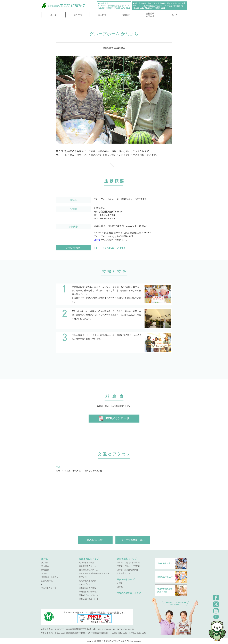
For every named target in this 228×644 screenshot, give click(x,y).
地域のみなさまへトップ (129, 593)
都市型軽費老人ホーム (89, 570)
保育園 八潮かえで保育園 (128, 566)
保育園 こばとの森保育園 (128, 563)
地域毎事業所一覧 (87, 563)
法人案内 (102, 15)
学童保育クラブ (124, 573)
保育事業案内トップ (127, 559)
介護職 (120, 583)
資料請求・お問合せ (50, 577)
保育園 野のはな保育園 (127, 570)
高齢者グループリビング (89, 595)
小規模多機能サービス (89, 592)
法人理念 (78, 15)
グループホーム (86, 584)
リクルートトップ (126, 579)
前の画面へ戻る (95, 540)
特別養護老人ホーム (88, 566)
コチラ (97, 240)
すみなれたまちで (49, 588)
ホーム (54, 15)
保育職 (120, 587)
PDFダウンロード (114, 419)
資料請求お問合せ (150, 15)
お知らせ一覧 (47, 581)
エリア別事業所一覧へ (133, 540)
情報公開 (126, 15)
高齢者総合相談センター (89, 599)
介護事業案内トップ (89, 559)
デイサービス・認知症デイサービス (94, 573)
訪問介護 (83, 577)
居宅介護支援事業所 (88, 581)
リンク (174, 15)
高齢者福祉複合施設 (88, 588)
